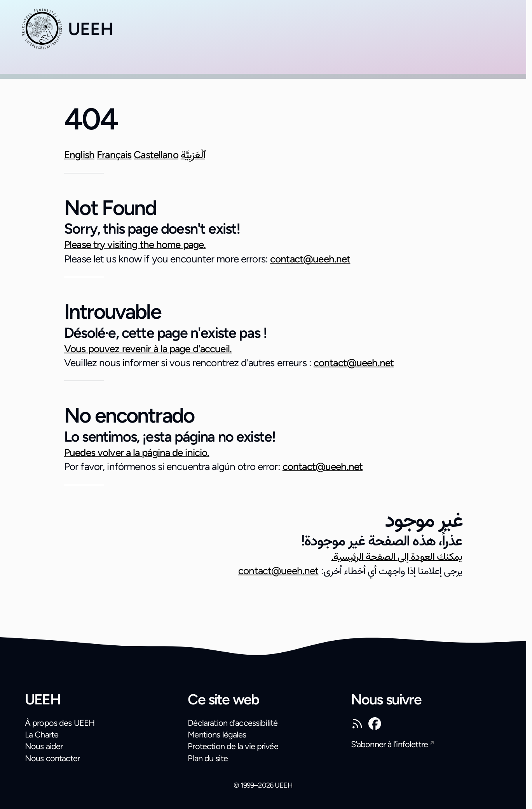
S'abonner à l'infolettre (389, 744)
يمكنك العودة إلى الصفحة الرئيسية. (397, 556)
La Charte (42, 734)
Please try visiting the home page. (135, 245)
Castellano (156, 155)
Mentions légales (217, 734)
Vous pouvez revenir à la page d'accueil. (148, 349)
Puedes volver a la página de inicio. (137, 453)
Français (114, 155)
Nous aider (44, 746)
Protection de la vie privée (233, 746)
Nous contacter (52, 758)
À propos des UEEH (60, 723)
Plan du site (208, 758)
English (79, 155)
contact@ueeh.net (310, 259)
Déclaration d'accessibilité (233, 723)
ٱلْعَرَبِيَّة (193, 155)
